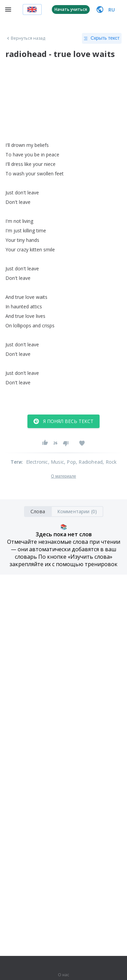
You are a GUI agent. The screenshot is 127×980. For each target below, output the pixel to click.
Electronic (37, 462)
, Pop (70, 462)
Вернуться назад (25, 38)
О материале (63, 476)
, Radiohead (89, 462)
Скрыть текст (102, 38)
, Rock (110, 462)
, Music (56, 462)
